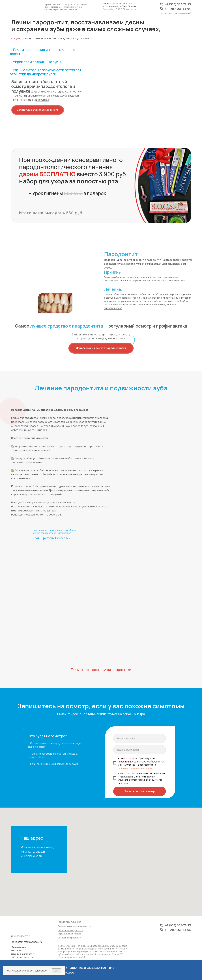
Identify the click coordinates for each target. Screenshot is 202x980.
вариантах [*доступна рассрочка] (42, 100)
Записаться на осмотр (140, 791)
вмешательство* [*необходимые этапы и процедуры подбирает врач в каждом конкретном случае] (113, 308)
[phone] (140, 750)
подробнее (40, 971)
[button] (38, 110)
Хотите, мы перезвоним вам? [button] (176, 13)
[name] (140, 738)
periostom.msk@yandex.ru (27, 942)
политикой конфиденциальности (135, 768)
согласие (129, 758)
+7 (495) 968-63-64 (178, 9)
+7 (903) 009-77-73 (178, 4)
